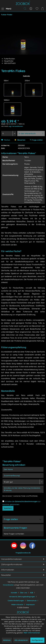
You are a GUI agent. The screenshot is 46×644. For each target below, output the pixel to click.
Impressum (30, 604)
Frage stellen (37, 140)
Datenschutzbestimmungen (26, 501)
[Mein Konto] (31, 9)
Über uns (23, 593)
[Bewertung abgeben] (23, 482)
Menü (6, 8)
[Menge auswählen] (9, 134)
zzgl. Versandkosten (16, 126)
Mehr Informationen (32, 633)
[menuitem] (6, 9)
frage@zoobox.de (23, 553)
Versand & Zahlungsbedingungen (22, 597)
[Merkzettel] (37, 9)
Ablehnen (7, 640)
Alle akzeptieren (21, 640)
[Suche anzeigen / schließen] (25, 9)
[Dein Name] (23, 469)
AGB (32, 593)
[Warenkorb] (43, 9)
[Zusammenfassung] (23, 476)
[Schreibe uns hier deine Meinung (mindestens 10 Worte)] (23, 489)
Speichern (8, 508)
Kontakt (14, 593)
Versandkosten (8, 585)
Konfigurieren (37, 640)
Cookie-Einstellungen (16, 601)
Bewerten (20, 140)
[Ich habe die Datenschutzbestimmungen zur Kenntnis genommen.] (3, 501)
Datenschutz (32, 601)
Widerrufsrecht (17, 604)
